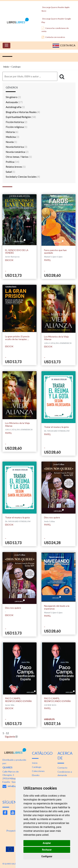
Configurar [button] (47, 856)
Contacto (62, 768)
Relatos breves (16, 167)
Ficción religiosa (16, 127)
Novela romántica (17, 152)
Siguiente (10, 736)
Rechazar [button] (47, 850)
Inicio (6, 67)
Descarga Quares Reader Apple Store (55, 8)
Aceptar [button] (47, 843)
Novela (11, 142)
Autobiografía (15, 107)
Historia (12, 132)
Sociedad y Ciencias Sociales (23, 177)
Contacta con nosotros (53, 37)
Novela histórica (16, 147)
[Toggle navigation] (6, 46)
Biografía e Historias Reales (23, 112)
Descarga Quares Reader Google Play (56, 19)
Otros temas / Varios (19, 157)
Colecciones (38, 771)
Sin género (13, 97)
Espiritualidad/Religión (21, 117)
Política (12, 162)
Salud (10, 172)
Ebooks (36, 775)
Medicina (12, 137)
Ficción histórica (16, 122)
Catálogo (37, 767)
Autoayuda (14, 102)
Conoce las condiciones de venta (55, 29)
